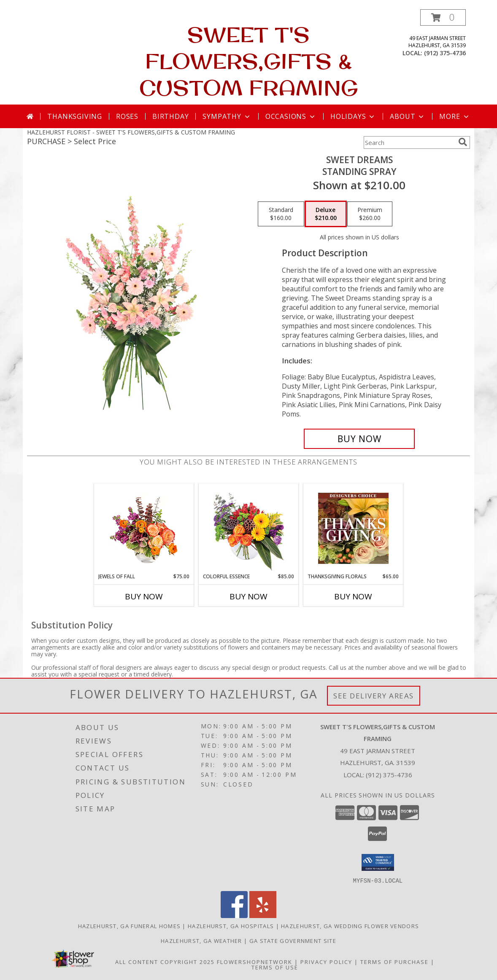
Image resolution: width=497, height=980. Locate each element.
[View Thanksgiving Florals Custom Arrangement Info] (353, 528)
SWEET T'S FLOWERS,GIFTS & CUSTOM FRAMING (249, 61)
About (408, 116)
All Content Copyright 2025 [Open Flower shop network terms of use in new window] (165, 961)
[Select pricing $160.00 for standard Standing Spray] (281, 214)
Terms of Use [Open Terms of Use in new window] (275, 967)
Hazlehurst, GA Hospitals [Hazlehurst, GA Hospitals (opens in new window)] (231, 926)
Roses (127, 116)
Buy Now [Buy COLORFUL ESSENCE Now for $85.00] (248, 596)
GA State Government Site (293, 940)
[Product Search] (409, 142)
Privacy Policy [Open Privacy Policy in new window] (326, 961)
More (455, 116)
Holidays (353, 116)
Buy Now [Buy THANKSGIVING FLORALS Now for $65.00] (353, 596)
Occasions (291, 116)
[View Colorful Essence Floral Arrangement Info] (249, 528)
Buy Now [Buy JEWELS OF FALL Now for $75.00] (144, 596)
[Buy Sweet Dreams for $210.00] (359, 439)
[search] (463, 142)
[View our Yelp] (263, 915)
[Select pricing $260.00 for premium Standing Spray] (370, 214)
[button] (443, 17)
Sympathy (227, 116)
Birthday (170, 116)
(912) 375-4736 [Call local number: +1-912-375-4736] (445, 53)
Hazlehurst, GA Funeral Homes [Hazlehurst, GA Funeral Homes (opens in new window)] (129, 926)
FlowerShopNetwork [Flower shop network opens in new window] (255, 961)
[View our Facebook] (234, 915)
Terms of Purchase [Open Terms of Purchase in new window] (394, 961)
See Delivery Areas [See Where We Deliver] (374, 696)
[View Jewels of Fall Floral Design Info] (144, 528)
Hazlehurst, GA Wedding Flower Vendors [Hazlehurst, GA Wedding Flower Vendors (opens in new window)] (350, 926)
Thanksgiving (75, 116)
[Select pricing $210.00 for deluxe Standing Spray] (326, 214)
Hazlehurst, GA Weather (201, 940)
